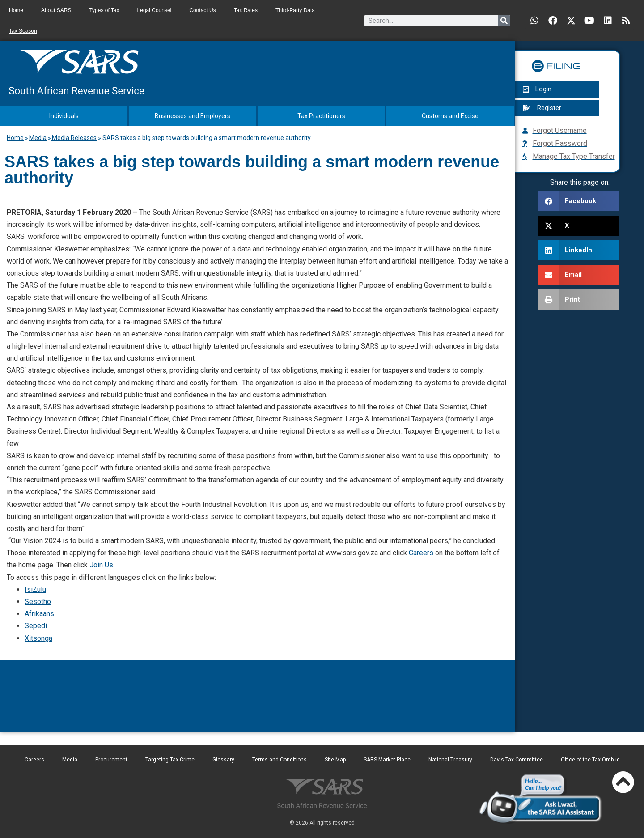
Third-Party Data (295, 10)
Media (38, 138)
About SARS (56, 10)
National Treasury (450, 760)
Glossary (223, 760)
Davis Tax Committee (517, 760)
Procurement (111, 760)
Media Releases (74, 138)
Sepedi (36, 626)
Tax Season (23, 31)
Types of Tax (104, 10)
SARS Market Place (387, 760)
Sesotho (38, 602)
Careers (421, 553)
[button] (579, 201)
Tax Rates (246, 10)
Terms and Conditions (280, 760)
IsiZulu (35, 589)
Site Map (335, 760)
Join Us (101, 565)
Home (16, 10)
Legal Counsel (155, 10)
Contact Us (202, 10)
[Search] (504, 21)
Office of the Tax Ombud (590, 760)
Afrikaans (39, 614)
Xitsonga (38, 638)
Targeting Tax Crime (170, 760)
